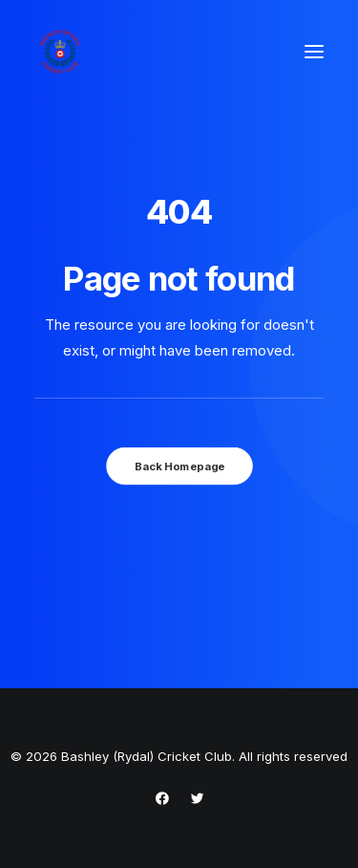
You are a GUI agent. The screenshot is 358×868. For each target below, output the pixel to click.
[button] (314, 52)
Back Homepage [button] (179, 466)
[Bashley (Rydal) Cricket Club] (60, 52)
